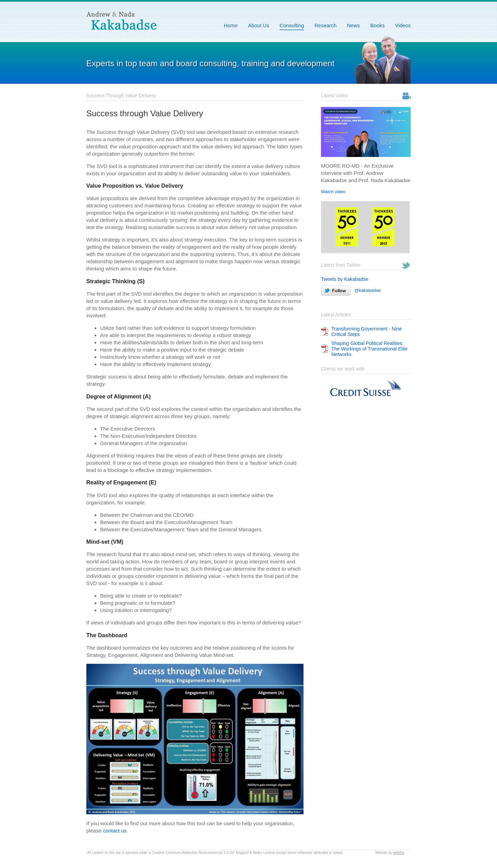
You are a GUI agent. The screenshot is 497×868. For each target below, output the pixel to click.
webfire (399, 853)
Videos (403, 25)
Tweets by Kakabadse (345, 279)
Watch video (333, 192)
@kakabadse (351, 290)
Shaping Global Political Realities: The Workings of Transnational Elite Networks (369, 349)
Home (231, 25)
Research (325, 25)
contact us (115, 831)
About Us (259, 25)
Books (378, 25)
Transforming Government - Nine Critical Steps (367, 332)
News (353, 25)
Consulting (292, 25)
